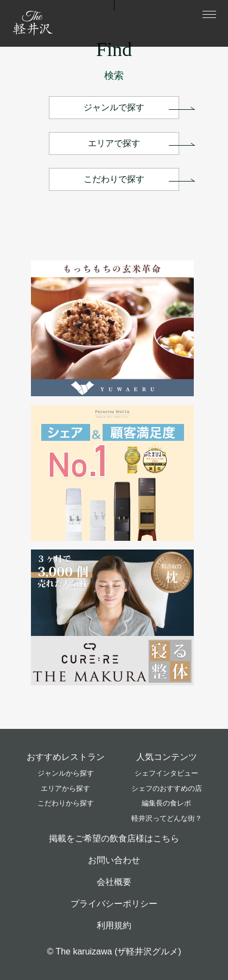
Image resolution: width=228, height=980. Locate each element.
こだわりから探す (66, 803)
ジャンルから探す (66, 773)
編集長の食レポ (166, 803)
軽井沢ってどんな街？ (167, 818)
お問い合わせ (114, 860)
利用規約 (114, 925)
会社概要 (114, 882)
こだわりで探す (114, 179)
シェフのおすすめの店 (167, 788)
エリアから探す (65, 788)
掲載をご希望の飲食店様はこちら (114, 838)
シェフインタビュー (166, 773)
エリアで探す (114, 143)
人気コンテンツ (167, 757)
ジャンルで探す (114, 107)
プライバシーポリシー (114, 904)
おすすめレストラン (66, 757)
